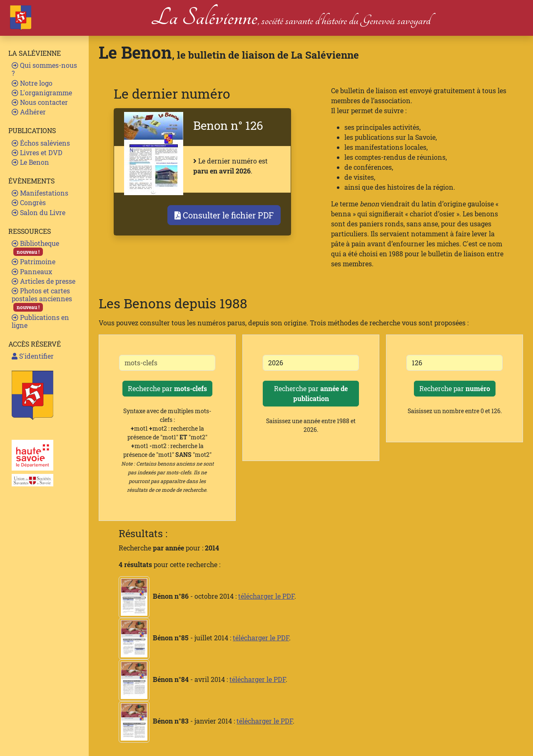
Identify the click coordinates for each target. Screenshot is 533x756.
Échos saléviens (41, 143)
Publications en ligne (40, 321)
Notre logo (32, 83)
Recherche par (167, 388)
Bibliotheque (35, 247)
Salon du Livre (39, 212)
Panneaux (32, 271)
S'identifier (33, 356)
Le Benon (30, 162)
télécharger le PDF (266, 596)
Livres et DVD (37, 152)
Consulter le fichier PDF (224, 215)
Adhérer (29, 112)
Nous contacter (40, 102)
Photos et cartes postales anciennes (42, 299)
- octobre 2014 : (178, 596)
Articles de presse (44, 281)
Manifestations (40, 193)
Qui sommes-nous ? (44, 69)
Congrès (29, 202)
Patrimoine (34, 262)
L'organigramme (42, 93)
